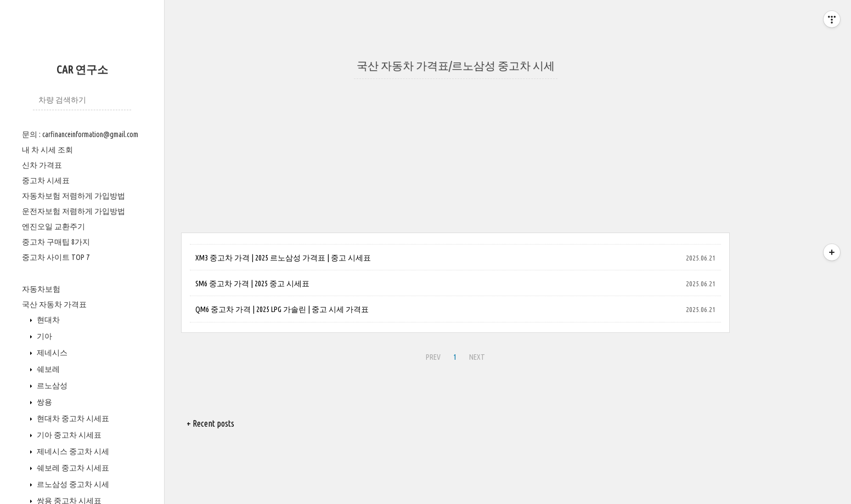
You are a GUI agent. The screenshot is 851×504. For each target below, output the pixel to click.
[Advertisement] (455, 156)
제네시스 (51, 353)
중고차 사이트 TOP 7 (56, 257)
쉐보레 (47, 369)
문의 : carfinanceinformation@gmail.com (80, 134)
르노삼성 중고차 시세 (72, 484)
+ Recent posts (210, 423)
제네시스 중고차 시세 (72, 451)
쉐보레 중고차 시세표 (72, 468)
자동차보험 (41, 289)
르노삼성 (51, 386)
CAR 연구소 (82, 69)
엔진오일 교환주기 (53, 226)
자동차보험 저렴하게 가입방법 (74, 196)
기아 (44, 336)
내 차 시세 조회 (47, 150)
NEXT (477, 357)
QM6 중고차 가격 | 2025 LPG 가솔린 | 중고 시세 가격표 (282, 309)
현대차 (47, 320)
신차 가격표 (42, 165)
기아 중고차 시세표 (68, 435)
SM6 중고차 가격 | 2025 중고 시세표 (252, 284)
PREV (433, 357)
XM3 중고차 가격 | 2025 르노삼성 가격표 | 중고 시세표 (283, 258)
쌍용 (44, 402)
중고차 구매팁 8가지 (56, 242)
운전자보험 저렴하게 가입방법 (74, 211)
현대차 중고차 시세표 (72, 418)
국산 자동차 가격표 (54, 304)
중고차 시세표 (46, 180)
